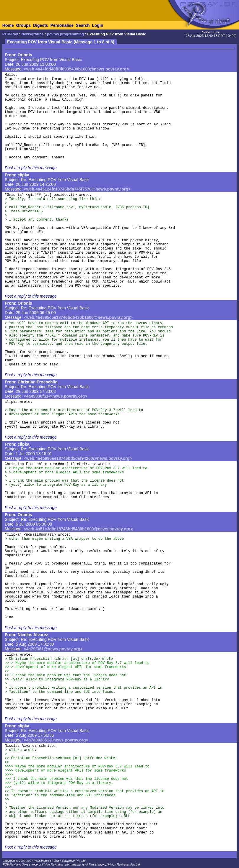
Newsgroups (32, 34)
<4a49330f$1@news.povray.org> (56, 396)
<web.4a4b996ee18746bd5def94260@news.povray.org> (78, 458)
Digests (41, 25)
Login (97, 25)
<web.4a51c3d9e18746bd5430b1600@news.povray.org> (78, 529)
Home (8, 25)
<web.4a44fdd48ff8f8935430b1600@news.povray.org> (77, 69)
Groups (23, 25)
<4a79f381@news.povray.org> (53, 649)
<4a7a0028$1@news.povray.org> (56, 740)
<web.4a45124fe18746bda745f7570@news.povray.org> (77, 189)
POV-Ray (10, 34)
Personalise (62, 25)
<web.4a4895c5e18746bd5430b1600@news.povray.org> (78, 317)
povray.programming (65, 34)
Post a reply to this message (31, 168)
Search (83, 25)
